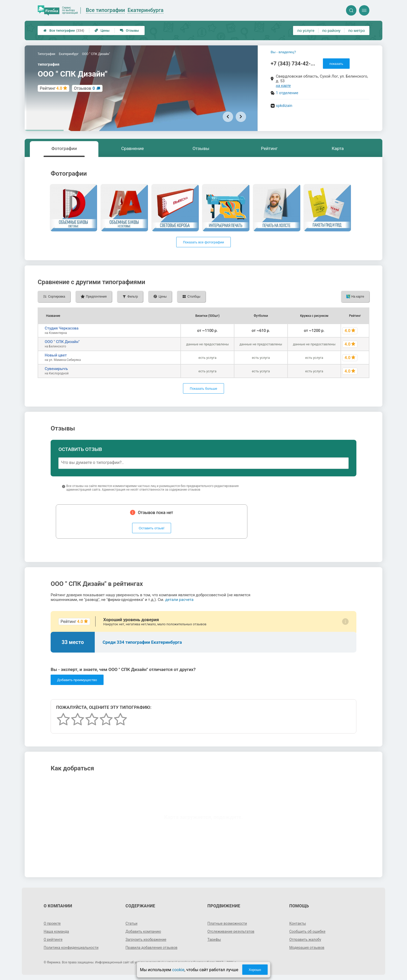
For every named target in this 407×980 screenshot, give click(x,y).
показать (336, 64)
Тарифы (214, 940)
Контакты (297, 923)
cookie (178, 970)
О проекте (52, 923)
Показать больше (203, 389)
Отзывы (129, 30)
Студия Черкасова (62, 328)
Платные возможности (227, 923)
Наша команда (56, 931)
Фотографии (64, 148)
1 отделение (287, 93)
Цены (102, 30)
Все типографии (64, 30)
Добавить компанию (143, 931)
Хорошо (255, 970)
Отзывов (84, 88)
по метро (357, 31)
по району (331, 31)
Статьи (132, 923)
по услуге (306, 31)
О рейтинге (53, 940)
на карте (283, 86)
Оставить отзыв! (152, 528)
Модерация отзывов (307, 948)
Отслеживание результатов (231, 931)
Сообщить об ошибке (307, 931)
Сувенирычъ (56, 369)
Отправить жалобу (305, 940)
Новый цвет (56, 355)
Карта (338, 148)
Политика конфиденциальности (71, 948)
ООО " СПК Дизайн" (62, 342)
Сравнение (133, 148)
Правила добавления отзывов (152, 948)
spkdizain (284, 106)
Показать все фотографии (203, 242)
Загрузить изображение (146, 940)
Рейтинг (269, 148)
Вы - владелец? (283, 52)
